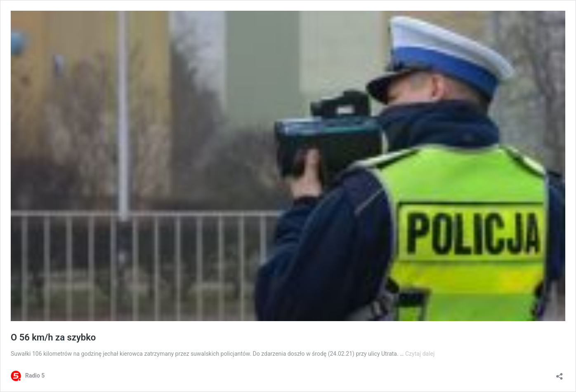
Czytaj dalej (420, 354)
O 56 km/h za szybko (53, 337)
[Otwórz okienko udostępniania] (559, 374)
